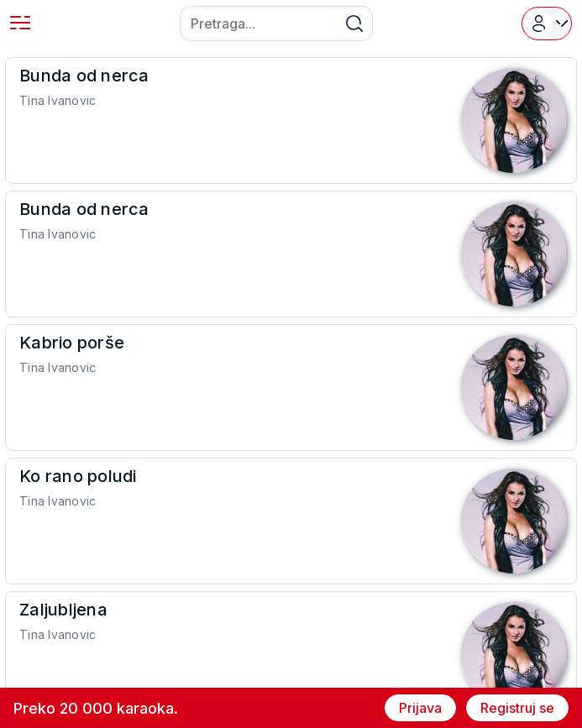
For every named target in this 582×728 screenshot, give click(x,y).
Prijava (420, 708)
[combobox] (276, 24)
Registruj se (517, 708)
